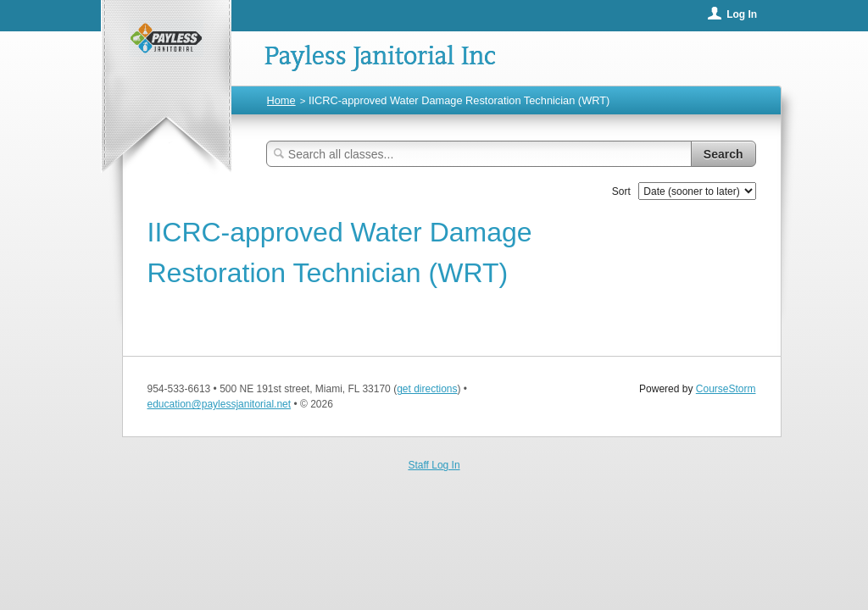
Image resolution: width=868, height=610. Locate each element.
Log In (742, 14)
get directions (427, 389)
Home (281, 100)
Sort (621, 191)
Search (723, 154)
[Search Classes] (479, 154)
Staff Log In (434, 465)
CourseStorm (726, 389)
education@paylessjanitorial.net (220, 404)
